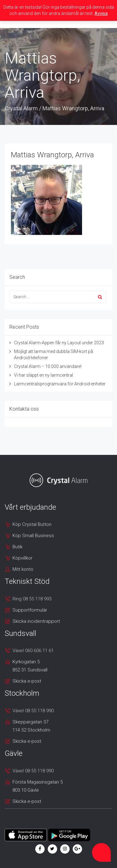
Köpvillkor (22, 558)
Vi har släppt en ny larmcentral (44, 375)
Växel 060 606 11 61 (33, 651)
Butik (17, 547)
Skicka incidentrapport (36, 621)
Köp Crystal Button (32, 524)
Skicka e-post (27, 681)
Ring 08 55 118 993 (32, 599)
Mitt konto (23, 569)
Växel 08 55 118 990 (33, 711)
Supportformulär (30, 610)
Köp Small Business (33, 536)
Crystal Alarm (21, 108)
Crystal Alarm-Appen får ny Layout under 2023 (59, 343)
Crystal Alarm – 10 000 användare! (48, 366)
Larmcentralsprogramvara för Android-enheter (60, 384)
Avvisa (101, 13)
